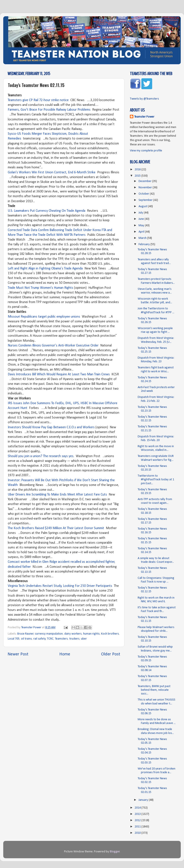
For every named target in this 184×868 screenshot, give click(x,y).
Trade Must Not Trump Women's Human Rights (40, 288)
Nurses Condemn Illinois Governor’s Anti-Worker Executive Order (53, 346)
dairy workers (73, 634)
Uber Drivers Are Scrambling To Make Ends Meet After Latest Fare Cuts (57, 495)
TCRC (50, 639)
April (142, 232)
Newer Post (18, 654)
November (146, 188)
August (143, 206)
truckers (74, 639)
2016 (138, 170)
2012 (138, 820)
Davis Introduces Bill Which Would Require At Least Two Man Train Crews (59, 374)
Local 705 (14, 639)
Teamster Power (144, 117)
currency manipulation (49, 634)
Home (65, 654)
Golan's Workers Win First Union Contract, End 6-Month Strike (52, 172)
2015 (138, 176)
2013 (138, 814)
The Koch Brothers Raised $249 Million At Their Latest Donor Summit (56, 528)
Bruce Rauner (25, 634)
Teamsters (61, 639)
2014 (138, 808)
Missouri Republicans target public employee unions (44, 317)
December (145, 181)
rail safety (40, 639)
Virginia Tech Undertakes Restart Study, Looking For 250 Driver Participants (60, 586)
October (144, 194)
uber (84, 639)
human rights (91, 634)
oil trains (26, 639)
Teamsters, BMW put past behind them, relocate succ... (154, 690)
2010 (138, 833)
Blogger (115, 852)
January (144, 800)
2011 (138, 827)
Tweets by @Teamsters (144, 99)
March (143, 238)
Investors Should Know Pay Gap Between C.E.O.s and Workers (51, 427)
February (144, 244)
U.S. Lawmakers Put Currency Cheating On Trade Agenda (47, 211)
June (142, 219)
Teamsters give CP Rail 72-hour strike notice (38, 100)
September (146, 200)
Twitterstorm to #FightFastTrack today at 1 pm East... (156, 480)
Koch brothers (110, 634)
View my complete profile (146, 151)
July (141, 213)
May (142, 226)
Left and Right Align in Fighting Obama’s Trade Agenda (45, 269)
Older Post (111, 654)
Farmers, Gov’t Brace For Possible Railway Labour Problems (49, 110)
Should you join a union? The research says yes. (41, 456)
